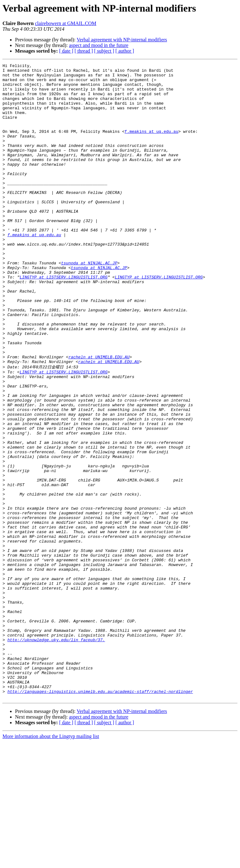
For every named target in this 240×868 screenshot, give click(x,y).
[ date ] (66, 51)
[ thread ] (84, 51)
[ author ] (125, 51)
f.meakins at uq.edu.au (151, 145)
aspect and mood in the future (99, 45)
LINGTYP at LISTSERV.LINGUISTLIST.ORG (64, 320)
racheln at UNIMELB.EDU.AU (99, 416)
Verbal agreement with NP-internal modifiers (122, 40)
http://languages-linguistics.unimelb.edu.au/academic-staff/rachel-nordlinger (100, 817)
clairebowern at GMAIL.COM (66, 23)
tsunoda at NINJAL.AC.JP (89, 303)
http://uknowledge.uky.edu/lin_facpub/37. (56, 755)
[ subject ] (104, 51)
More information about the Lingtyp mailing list (51, 863)
